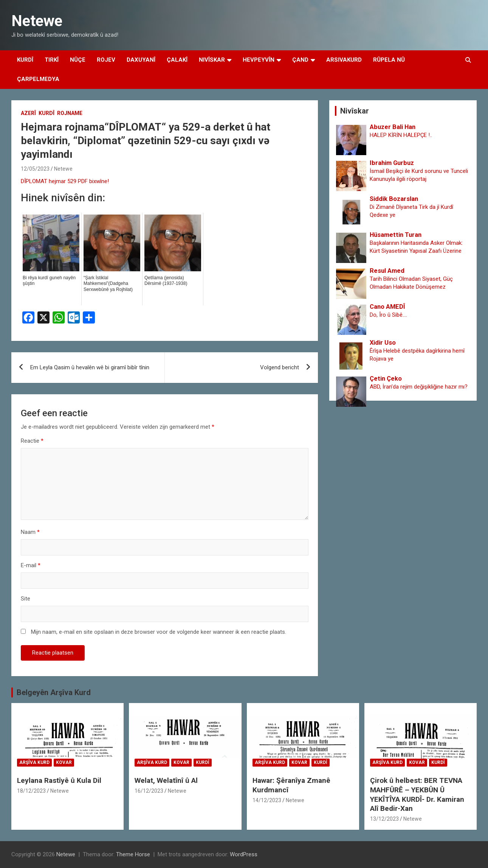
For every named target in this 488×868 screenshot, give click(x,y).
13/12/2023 (384, 819)
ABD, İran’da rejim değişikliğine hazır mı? (419, 387)
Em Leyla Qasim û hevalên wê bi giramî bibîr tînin (90, 367)
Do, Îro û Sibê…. (388, 315)
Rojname (70, 113)
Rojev (106, 60)
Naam (30, 532)
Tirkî (52, 60)
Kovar (64, 762)
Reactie (32, 441)
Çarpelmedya (38, 79)
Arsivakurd (344, 60)
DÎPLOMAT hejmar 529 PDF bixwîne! (65, 181)
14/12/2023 (267, 800)
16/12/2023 (149, 791)
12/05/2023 (35, 169)
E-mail (31, 565)
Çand (300, 60)
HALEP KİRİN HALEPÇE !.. (401, 135)
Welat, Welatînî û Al (166, 780)
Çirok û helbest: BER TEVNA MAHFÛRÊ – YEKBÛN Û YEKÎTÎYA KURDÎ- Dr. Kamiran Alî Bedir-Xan (417, 794)
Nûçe (78, 60)
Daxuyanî (141, 60)
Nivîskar (212, 60)
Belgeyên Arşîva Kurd (54, 692)
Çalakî (177, 60)
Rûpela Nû (389, 60)
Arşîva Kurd (34, 762)
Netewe (37, 21)
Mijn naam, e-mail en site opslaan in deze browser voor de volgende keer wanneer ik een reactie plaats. (159, 632)
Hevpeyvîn (259, 60)
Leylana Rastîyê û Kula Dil (59, 780)
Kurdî (25, 60)
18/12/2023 (31, 791)
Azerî (28, 113)
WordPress (244, 854)
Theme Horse (133, 854)
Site (26, 599)
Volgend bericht (280, 367)
